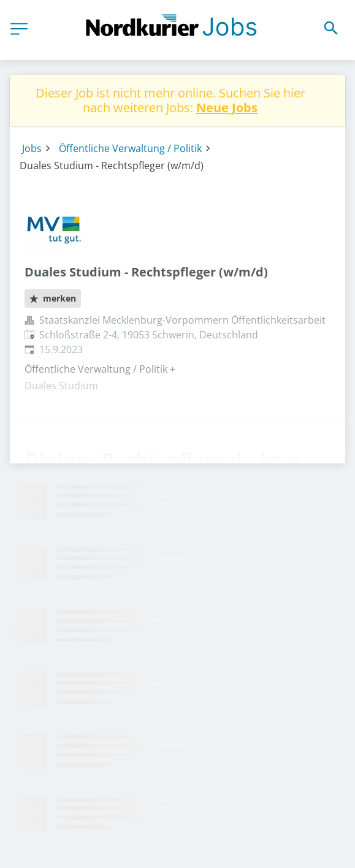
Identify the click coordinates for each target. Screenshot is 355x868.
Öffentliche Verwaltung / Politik (130, 148)
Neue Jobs (227, 108)
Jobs (32, 148)
